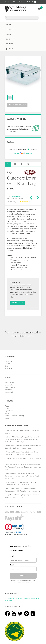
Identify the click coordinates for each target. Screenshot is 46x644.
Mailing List (9, 368)
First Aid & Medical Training (14, 416)
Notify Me (17, 303)
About (9, 34)
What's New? (9, 382)
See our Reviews (23, 153)
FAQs (7, 366)
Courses (10, 29)
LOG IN (9, 49)
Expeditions (9, 411)
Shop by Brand (10, 387)
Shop (8, 24)
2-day (7, 408)
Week (7, 406)
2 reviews (27, 202)
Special (7, 418)
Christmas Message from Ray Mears (18, 431)
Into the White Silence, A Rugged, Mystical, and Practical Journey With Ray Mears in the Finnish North (22, 439)
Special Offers (10, 385)
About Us (8, 364)
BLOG (8, 39)
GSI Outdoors (16, 196)
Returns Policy (10, 392)
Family (7, 413)
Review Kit (8, 390)
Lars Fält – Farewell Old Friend (16, 458)
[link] (14, 528)
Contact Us (9, 361)
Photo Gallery (17, 105)
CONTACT (9, 44)
